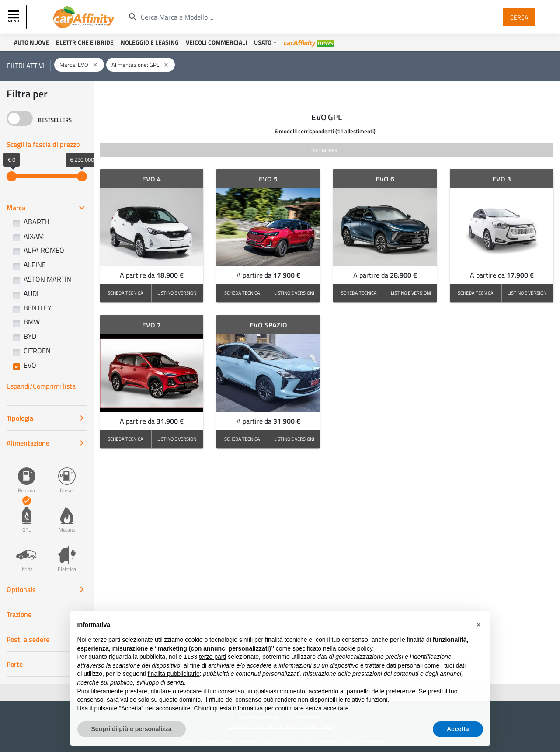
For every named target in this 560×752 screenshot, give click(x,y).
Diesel (67, 476)
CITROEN (37, 351)
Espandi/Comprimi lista (41, 386)
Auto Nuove (31, 42)
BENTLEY (38, 308)
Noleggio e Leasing (150, 42)
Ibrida (27, 554)
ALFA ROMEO (44, 250)
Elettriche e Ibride (85, 42)
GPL (27, 515)
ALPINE (35, 265)
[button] (479, 644)
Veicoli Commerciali (216, 42)
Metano (67, 515)
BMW (32, 322)
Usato (263, 42)
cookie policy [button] (355, 667)
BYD (30, 336)
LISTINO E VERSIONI (177, 293)
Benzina (27, 476)
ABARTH (37, 222)
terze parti (212, 675)
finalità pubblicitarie (174, 693)
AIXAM (34, 236)
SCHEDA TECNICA (125, 293)
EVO (30, 365)
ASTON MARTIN (47, 279)
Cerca (519, 17)
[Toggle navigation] (14, 17)
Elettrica (67, 554)
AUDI (31, 293)
